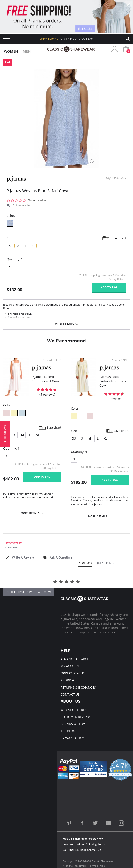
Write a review (37, 200)
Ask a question (22, 205)
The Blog (68, 731)
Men (27, 51)
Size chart (119, 238)
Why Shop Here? (73, 710)
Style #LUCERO (52, 360)
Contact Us (70, 694)
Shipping (67, 680)
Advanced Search (75, 659)
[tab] (20, 558)
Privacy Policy (72, 738)
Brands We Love (74, 724)
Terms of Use (97, 866)
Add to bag (109, 287)
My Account (71, 666)
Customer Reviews (76, 717)
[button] (5, 434)
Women (11, 51)
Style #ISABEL (120, 360)
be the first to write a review (29, 592)
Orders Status (73, 673)
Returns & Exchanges (78, 687)
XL (38, 435)
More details (64, 324)
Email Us (96, 850)
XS (74, 438)
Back (8, 62)
